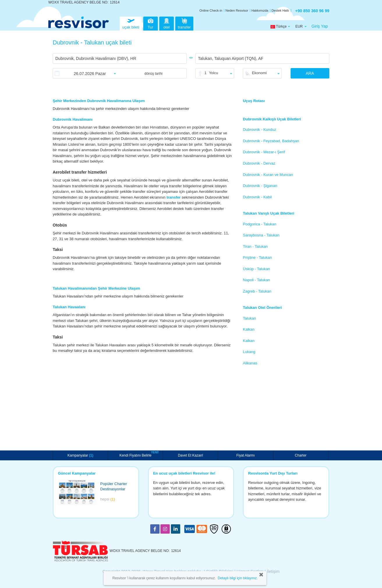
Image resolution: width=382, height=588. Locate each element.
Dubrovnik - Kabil (257, 197)
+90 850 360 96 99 (312, 11)
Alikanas (250, 363)
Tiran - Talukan (255, 246)
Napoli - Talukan (256, 280)
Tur (151, 23)
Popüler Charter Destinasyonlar (114, 487)
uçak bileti (131, 23)
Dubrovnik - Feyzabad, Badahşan (271, 141)
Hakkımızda (260, 10)
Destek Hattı (280, 10)
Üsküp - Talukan (256, 269)
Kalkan (249, 329)
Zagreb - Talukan (257, 291)
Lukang (249, 352)
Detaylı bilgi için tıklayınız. (238, 578)
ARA (310, 73)
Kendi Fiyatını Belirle (136, 455)
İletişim (273, 571)
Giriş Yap (320, 26)
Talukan (249, 318)
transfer (184, 23)
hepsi (108, 499)
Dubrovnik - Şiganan (260, 186)
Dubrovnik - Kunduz (259, 130)
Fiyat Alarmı (246, 455)
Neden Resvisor (237, 10)
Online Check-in (211, 10)
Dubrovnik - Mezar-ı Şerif (264, 152)
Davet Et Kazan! (191, 455)
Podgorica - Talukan (260, 224)
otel (167, 23)
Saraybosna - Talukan (261, 235)
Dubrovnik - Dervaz (259, 163)
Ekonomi (259, 73)
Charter (301, 455)
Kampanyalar (81, 455)
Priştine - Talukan (257, 258)
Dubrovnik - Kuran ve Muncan (268, 175)
